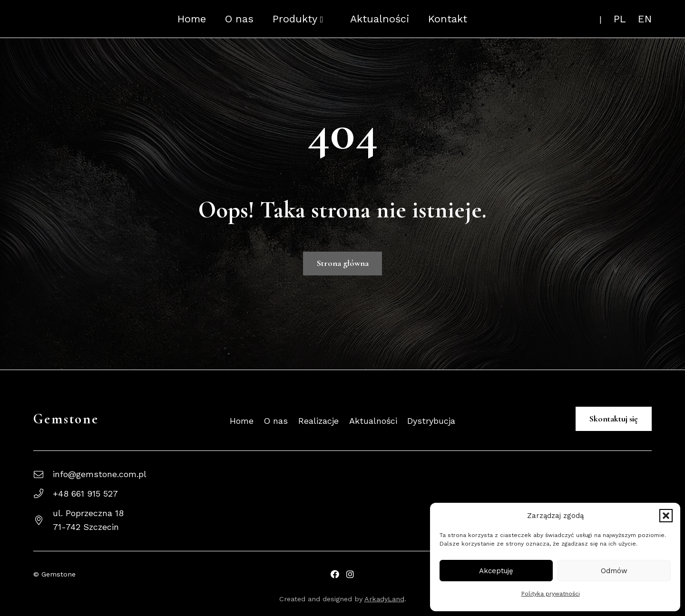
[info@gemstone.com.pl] (43, 475)
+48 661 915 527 (85, 494)
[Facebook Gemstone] (350, 574)
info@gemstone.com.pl (100, 474)
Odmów (614, 571)
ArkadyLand (384, 599)
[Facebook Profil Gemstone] (335, 574)
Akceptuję (496, 571)
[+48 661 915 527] (43, 494)
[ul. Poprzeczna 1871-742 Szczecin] (43, 520)
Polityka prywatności (551, 594)
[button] (666, 516)
